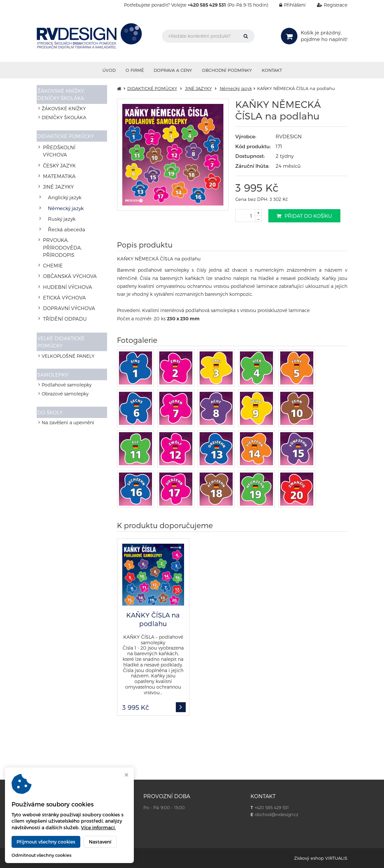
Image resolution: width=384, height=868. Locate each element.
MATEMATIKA (57, 166)
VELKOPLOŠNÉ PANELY (68, 315)
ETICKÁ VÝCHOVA (62, 260)
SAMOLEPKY (54, 333)
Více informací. (98, 827)
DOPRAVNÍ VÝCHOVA (66, 269)
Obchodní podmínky (227, 70)
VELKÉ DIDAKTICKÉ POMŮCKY (62, 300)
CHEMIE (51, 234)
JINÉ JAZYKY (56, 175)
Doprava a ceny (173, 70)
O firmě (135, 70)
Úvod (109, 70)
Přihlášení (288, 5)
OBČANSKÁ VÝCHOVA (67, 243)
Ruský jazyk (59, 202)
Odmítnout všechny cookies (41, 855)
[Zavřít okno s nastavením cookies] (126, 776)
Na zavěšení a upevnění (68, 385)
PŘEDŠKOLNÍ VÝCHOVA (69, 148)
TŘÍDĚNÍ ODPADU (62, 278)
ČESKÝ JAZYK (58, 157)
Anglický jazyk (63, 184)
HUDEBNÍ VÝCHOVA (65, 252)
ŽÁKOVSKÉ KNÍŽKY (64, 109)
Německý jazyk (64, 193)
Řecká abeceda (64, 211)
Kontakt (272, 70)
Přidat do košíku (304, 216)
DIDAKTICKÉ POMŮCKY (67, 136)
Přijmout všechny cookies (46, 842)
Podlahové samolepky (67, 346)
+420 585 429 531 (272, 807)
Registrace (327, 5)
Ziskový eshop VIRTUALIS (321, 858)
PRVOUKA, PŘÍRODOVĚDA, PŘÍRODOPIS (72, 222)
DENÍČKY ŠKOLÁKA (64, 117)
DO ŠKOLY (52, 373)
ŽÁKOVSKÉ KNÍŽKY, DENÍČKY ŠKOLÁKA (63, 94)
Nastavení (100, 842)
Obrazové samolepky (65, 355)
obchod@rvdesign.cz (277, 814)
